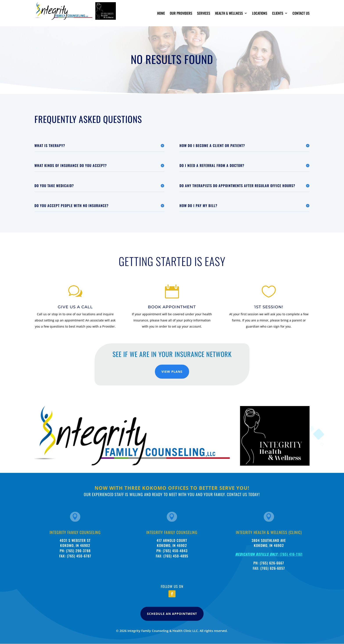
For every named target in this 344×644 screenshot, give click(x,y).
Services (204, 14)
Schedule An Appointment (172, 614)
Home (161, 14)
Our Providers (181, 14)
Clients (278, 14)
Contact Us (301, 14)
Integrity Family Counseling (75, 532)
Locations (260, 14)
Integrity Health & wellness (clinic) (269, 532)
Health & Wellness (229, 14)
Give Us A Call (75, 307)
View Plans (172, 372)
